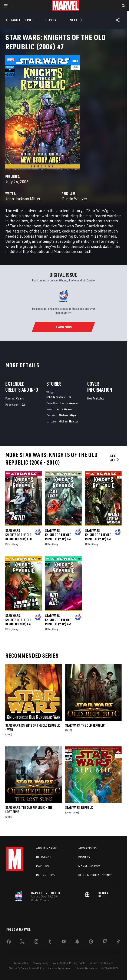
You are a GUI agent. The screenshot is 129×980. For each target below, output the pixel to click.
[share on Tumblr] (50, 942)
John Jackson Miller (23, 199)
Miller (8, 544)
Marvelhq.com (89, 866)
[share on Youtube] (64, 942)
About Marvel (47, 848)
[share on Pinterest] (91, 942)
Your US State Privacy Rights (69, 963)
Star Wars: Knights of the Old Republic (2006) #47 (18, 620)
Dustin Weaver (75, 199)
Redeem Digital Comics (96, 875)
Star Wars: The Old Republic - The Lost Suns (29, 810)
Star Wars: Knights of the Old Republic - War (33, 728)
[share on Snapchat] (77, 942)
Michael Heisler (69, 421)
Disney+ (84, 857)
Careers (43, 866)
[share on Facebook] (9, 943)
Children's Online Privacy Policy (26, 968)
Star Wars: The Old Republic (85, 725)
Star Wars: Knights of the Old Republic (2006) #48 (98, 535)
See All (115, 458)
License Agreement (59, 968)
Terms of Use (21, 963)
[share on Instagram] (36, 942)
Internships (46, 875)
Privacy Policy (41, 963)
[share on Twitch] (105, 942)
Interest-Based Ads (86, 968)
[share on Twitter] (22, 942)
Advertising (88, 848)
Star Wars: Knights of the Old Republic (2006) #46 (58, 620)
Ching (15, 544)
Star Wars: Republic (79, 807)
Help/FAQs (44, 857)
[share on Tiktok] (118, 942)
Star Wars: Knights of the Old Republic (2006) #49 (58, 535)
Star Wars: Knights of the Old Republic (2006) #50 (18, 535)
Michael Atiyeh (68, 415)
